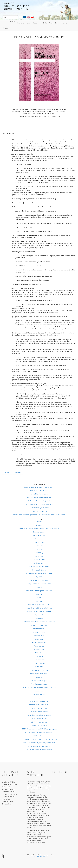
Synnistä (39, 577)
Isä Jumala (39, 594)
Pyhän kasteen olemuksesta (39, 674)
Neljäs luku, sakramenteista (39, 670)
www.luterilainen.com (40, 857)
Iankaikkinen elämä (39, 629)
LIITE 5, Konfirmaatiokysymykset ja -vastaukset (39, 743)
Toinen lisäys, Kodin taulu (39, 511)
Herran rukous (39, 636)
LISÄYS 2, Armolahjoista (39, 725)
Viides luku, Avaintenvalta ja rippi (39, 501)
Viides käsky (39, 553)
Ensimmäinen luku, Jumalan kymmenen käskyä (39, 487)
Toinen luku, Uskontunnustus (39, 490)
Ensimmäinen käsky (39, 535)
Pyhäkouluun (54, 23)
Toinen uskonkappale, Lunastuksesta (39, 604)
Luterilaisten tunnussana (39, 719)
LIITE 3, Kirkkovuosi (39, 736)
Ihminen (39, 601)
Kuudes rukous (39, 660)
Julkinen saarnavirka (39, 694)
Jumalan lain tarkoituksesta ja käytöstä (39, 573)
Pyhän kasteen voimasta (39, 684)
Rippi (39, 698)
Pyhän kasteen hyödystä (39, 681)
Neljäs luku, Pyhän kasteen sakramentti (39, 497)
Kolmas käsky (39, 542)
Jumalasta (39, 587)
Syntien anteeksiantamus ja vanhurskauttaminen (39, 622)
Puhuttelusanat (39, 639)
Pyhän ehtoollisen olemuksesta (39, 705)
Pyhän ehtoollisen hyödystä (39, 708)
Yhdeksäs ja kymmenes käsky (39, 566)
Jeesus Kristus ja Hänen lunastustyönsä (39, 608)
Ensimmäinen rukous (39, 643)
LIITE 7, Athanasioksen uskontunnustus (39, 750)
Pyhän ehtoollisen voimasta (39, 712)
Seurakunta (39, 618)
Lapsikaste (39, 677)
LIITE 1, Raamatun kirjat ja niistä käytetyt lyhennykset (39, 729)
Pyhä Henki (39, 615)
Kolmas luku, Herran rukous (39, 494)
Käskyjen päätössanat (39, 570)
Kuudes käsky (39, 556)
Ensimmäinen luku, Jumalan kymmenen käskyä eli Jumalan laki (39, 528)
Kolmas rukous (39, 649)
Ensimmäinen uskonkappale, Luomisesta (39, 591)
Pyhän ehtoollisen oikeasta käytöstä (39, 715)
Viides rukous (39, 656)
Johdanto (39, 522)
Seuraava (18, 472)
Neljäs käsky (39, 549)
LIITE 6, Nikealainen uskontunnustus (39, 746)
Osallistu (44, 23)
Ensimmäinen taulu (39, 532)
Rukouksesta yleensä (39, 632)
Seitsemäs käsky (39, 560)
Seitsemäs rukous (39, 663)
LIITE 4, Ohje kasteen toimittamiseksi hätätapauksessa (39, 739)
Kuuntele (21, 23)
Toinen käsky (39, 539)
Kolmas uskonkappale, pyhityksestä (39, 611)
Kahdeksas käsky (39, 563)
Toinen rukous (39, 646)
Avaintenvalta (39, 691)
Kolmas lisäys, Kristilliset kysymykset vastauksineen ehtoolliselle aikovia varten (39, 515)
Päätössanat (39, 667)
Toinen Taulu (39, 546)
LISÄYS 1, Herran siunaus (39, 722)
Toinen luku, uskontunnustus (39, 580)
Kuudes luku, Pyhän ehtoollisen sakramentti (39, 504)
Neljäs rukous (39, 653)
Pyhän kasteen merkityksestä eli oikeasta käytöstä (39, 687)
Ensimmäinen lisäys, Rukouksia (39, 508)
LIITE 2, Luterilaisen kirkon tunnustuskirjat (39, 732)
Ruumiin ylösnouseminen (39, 625)
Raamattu (39, 525)
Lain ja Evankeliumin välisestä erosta (39, 584)
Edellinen (7, 472)
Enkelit (39, 598)
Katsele (36, 23)
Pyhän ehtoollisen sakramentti (39, 701)
